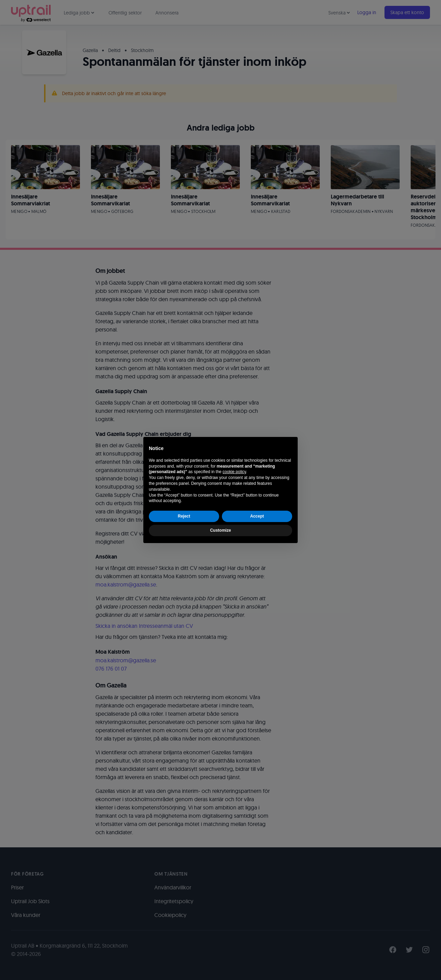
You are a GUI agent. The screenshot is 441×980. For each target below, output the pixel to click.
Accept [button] (257, 516)
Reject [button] (184, 516)
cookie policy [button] (234, 472)
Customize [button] (221, 530)
